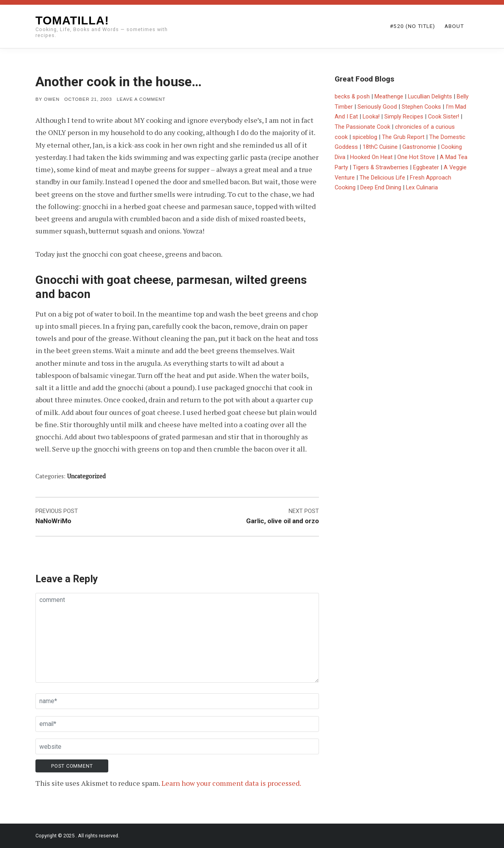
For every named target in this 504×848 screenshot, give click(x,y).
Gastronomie (419, 147)
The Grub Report (403, 137)
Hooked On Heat (371, 157)
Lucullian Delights (430, 96)
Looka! (371, 117)
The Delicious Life (382, 178)
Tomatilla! (72, 20)
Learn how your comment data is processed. (231, 783)
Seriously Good (377, 107)
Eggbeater (426, 167)
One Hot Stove (416, 157)
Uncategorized (86, 476)
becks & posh (352, 96)
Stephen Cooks (421, 107)
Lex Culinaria (422, 187)
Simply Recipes (404, 117)
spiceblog (365, 137)
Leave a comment (141, 99)
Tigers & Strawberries (381, 167)
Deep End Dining (381, 187)
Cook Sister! (444, 117)
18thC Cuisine (380, 147)
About (454, 26)
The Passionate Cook (362, 127)
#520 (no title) (412, 26)
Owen (52, 99)
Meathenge (389, 96)
